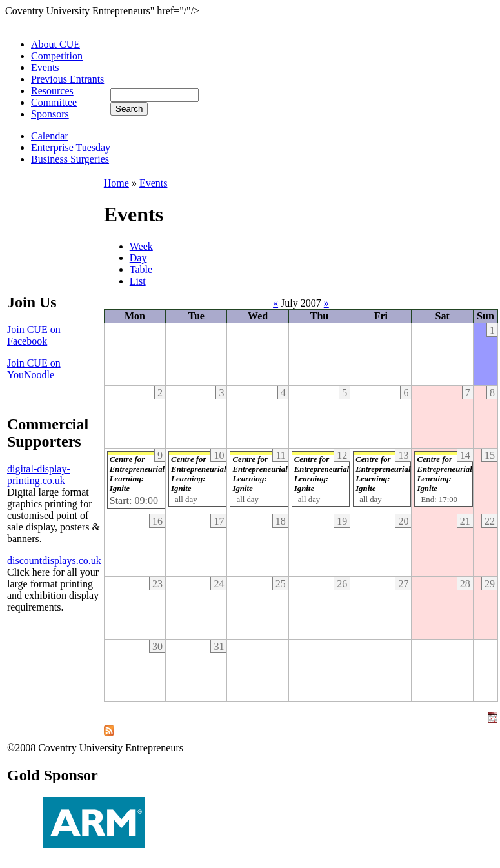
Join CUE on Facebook (34, 335)
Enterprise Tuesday (71, 147)
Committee (54, 102)
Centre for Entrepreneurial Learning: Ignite (137, 474)
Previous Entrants (67, 79)
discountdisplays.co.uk (54, 560)
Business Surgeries (70, 159)
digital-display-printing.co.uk (39, 475)
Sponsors (50, 114)
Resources (52, 91)
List (138, 281)
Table (141, 269)
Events (45, 67)
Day (138, 258)
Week (141, 246)
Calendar (50, 136)
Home (116, 183)
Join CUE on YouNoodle (34, 369)
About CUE (55, 44)
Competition (57, 56)
